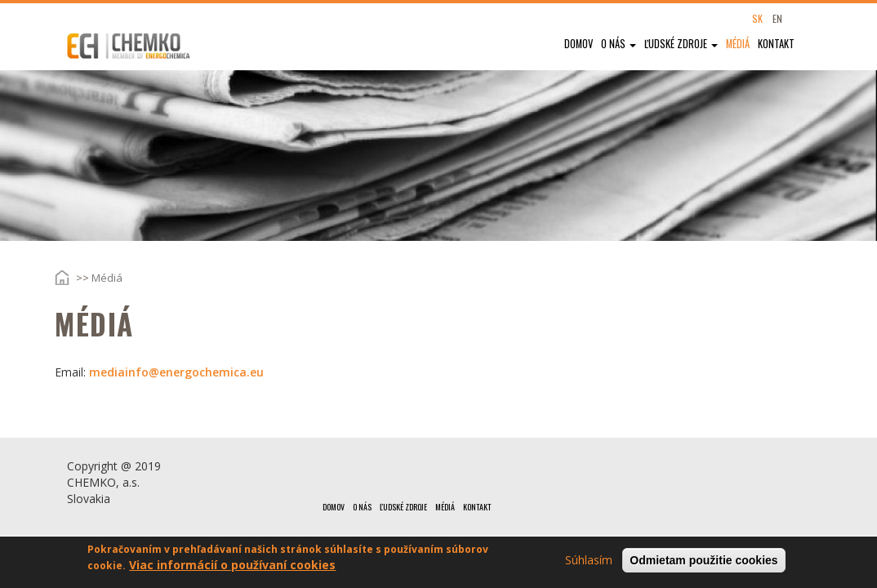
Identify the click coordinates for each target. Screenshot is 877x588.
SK (757, 18)
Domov (579, 44)
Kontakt (776, 44)
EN (777, 18)
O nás (619, 44)
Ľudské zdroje (681, 44)
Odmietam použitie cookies (703, 563)
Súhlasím (589, 562)
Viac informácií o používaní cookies (232, 567)
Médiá (738, 44)
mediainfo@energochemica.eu (176, 372)
